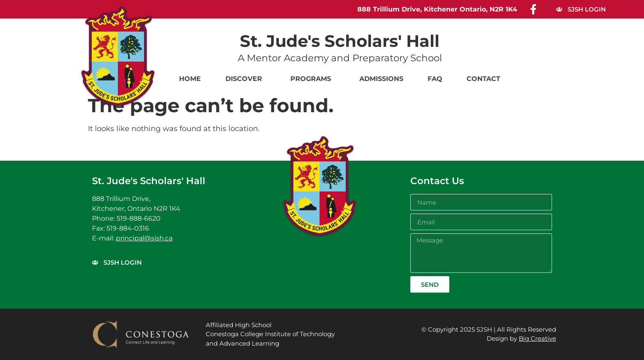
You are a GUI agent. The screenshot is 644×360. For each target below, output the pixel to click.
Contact (483, 79)
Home (190, 79)
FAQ (435, 79)
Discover (246, 79)
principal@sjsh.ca (144, 238)
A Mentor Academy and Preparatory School (340, 58)
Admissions (381, 79)
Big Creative (537, 338)
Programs (313, 79)
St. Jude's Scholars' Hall (340, 41)
